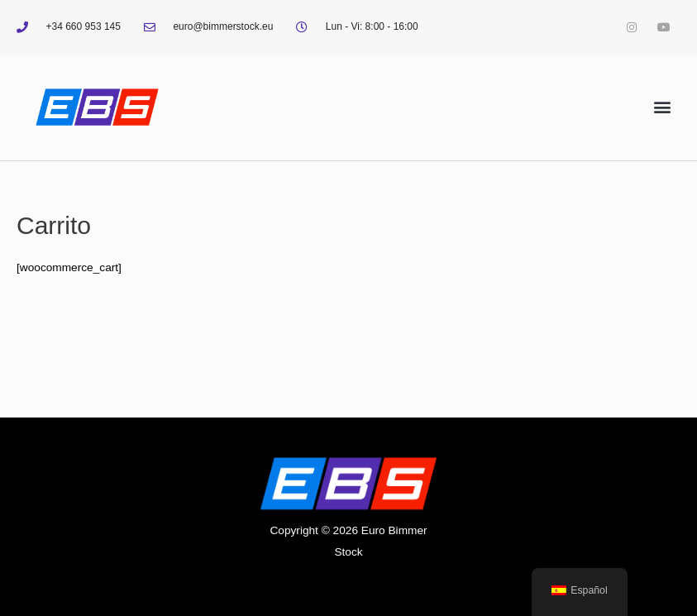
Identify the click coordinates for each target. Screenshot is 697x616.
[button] (663, 107)
